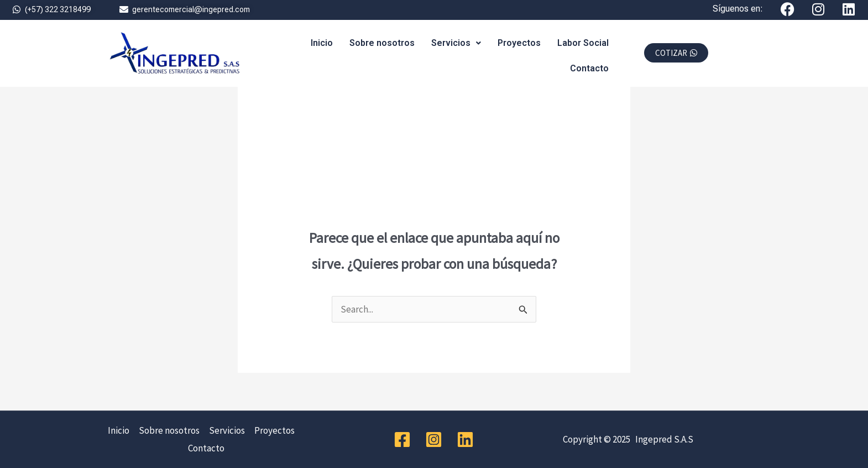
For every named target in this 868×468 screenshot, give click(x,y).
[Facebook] (402, 440)
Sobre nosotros (382, 43)
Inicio (322, 43)
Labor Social (583, 43)
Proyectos (519, 43)
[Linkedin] (465, 440)
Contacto (589, 68)
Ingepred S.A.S (663, 439)
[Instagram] (434, 440)
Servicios (456, 43)
